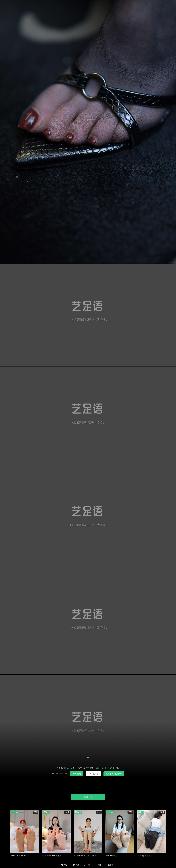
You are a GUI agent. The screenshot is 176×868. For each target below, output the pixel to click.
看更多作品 (88, 797)
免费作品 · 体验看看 (114, 774)
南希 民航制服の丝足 (19, 856)
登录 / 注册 (77, 774)
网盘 (100, 865)
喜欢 (66, 865)
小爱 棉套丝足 (112, 856)
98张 (88, 865)
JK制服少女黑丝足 (145, 856)
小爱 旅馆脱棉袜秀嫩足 (52, 856)
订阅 (77, 865)
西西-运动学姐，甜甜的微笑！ (86, 856)
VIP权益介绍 (93, 774)
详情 (111, 865)
